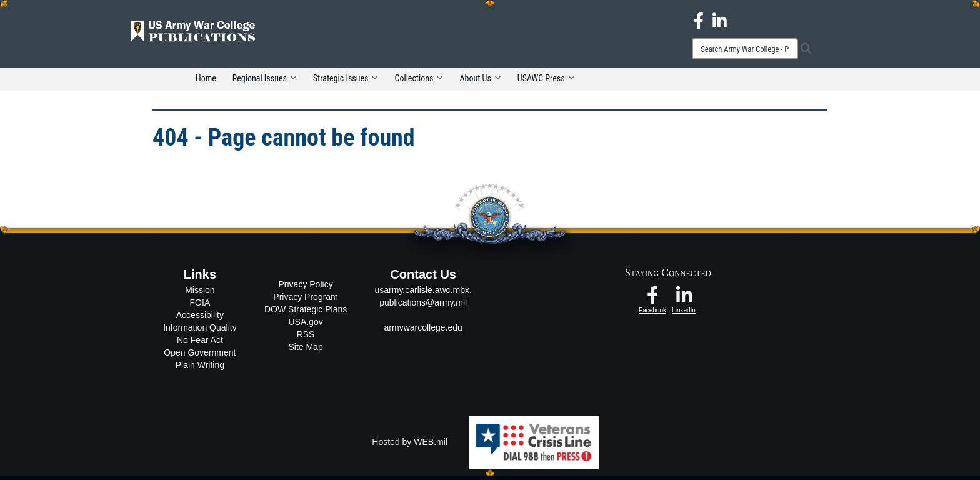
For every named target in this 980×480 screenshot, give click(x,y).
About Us (480, 82)
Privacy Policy (306, 289)
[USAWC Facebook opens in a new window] (699, 20)
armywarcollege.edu (423, 332)
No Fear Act (200, 344)
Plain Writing (200, 369)
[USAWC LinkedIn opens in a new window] (720, 20)
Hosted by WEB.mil (410, 446)
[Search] (745, 49)
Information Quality (200, 332)
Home (206, 82)
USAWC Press (546, 82)
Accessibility (200, 319)
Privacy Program (305, 301)
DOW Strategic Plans (306, 314)
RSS (306, 339)
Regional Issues (265, 82)
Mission (200, 294)
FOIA (200, 307)
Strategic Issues (346, 82)
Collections (419, 82)
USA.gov (305, 326)
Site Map (305, 351)
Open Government (200, 357)
